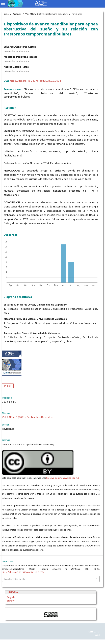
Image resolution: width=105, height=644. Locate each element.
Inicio (6, 14)
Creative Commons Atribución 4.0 (62, 478)
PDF (9, 386)
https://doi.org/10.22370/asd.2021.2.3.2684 (35, 81)
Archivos (17, 14)
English (11, 597)
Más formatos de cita (15, 579)
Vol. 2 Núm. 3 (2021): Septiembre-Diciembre (47, 14)
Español (11, 601)
